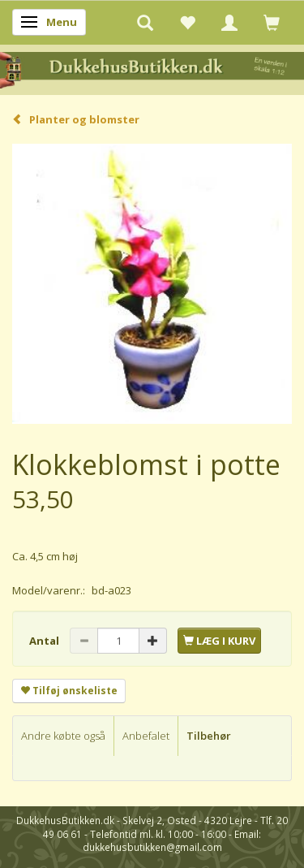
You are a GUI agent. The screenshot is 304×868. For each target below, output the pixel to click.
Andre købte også (63, 736)
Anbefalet (146, 736)
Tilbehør (209, 736)
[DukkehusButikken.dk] (152, 69)
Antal (45, 641)
